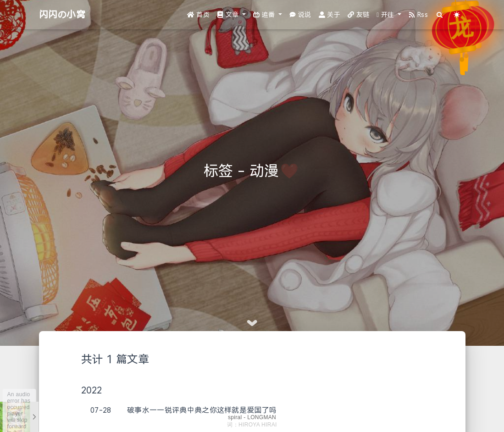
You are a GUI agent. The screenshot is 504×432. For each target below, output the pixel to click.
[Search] (440, 15)
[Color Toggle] (457, 15)
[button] (231, 15)
